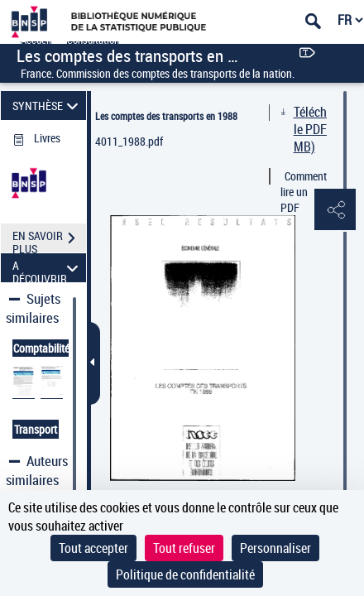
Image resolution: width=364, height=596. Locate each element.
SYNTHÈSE (48, 106)
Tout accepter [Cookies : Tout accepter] (93, 548)
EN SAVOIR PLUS (49, 240)
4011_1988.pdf (129, 141)
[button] (335, 210)
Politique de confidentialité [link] (185, 574)
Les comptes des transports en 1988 (166, 116)
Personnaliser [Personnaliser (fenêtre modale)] (275, 548)
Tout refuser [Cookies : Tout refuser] (184, 548)
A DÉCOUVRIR (48, 268)
